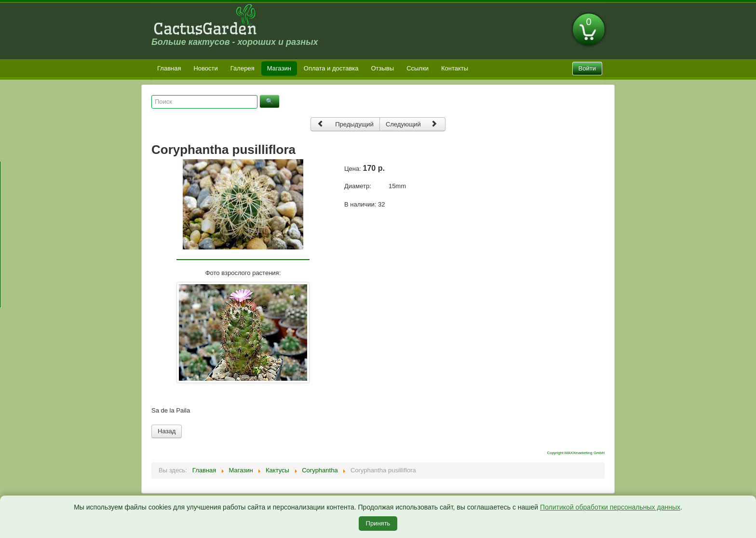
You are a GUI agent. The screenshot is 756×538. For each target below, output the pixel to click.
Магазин (279, 68)
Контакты (455, 68)
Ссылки (418, 68)
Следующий (412, 124)
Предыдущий (345, 124)
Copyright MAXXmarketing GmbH (576, 453)
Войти (587, 68)
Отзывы (383, 68)
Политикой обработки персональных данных (610, 507)
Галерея (243, 68)
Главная (169, 68)
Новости (205, 68)
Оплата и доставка (331, 68)
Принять (378, 523)
